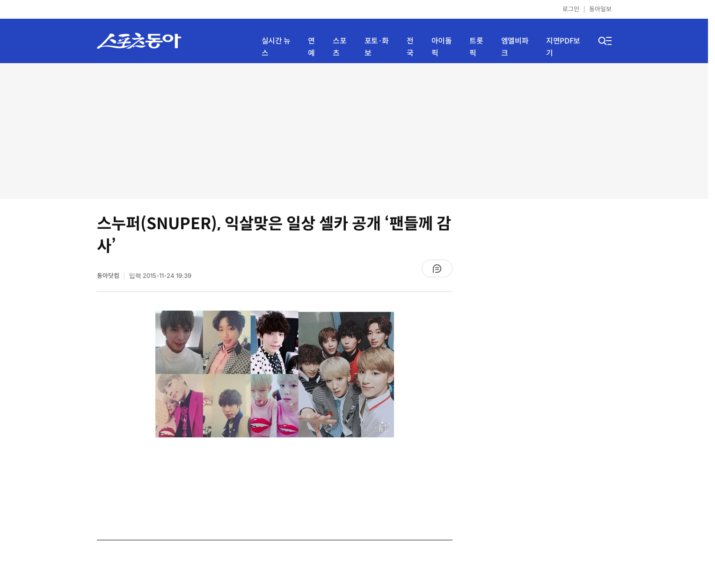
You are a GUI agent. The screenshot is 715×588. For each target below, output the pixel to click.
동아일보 (600, 9)
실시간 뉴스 (276, 47)
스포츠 (339, 47)
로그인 (571, 9)
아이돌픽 (442, 47)
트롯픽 (476, 47)
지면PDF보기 (563, 47)
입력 (161, 276)
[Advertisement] (354, 131)
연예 (311, 47)
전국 (410, 47)
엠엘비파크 (515, 47)
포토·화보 (377, 47)
